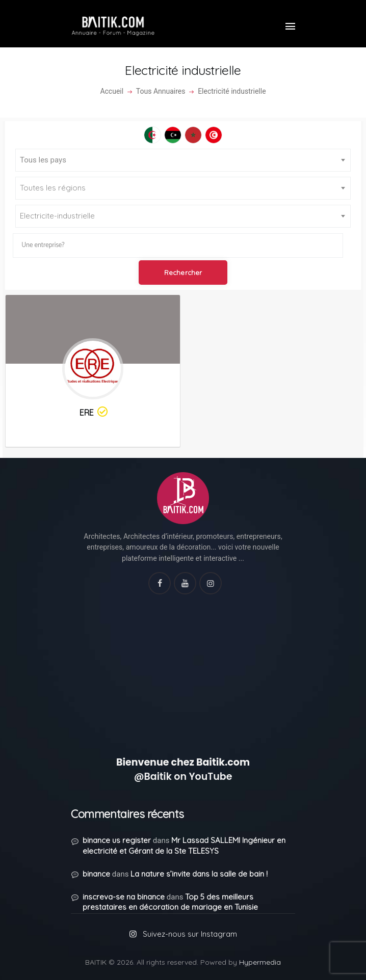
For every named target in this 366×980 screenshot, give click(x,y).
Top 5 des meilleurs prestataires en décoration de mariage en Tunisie (170, 902)
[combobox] (183, 160)
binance (96, 874)
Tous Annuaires (161, 91)
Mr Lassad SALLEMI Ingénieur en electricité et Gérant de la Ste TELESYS (184, 846)
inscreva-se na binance (124, 897)
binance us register (117, 840)
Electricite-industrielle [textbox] (57, 216)
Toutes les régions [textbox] (53, 188)
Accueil (112, 91)
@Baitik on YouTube (183, 777)
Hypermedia (260, 962)
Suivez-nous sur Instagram (190, 934)
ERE (94, 412)
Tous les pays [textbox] (43, 160)
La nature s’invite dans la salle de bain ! (199, 874)
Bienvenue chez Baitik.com (183, 762)
